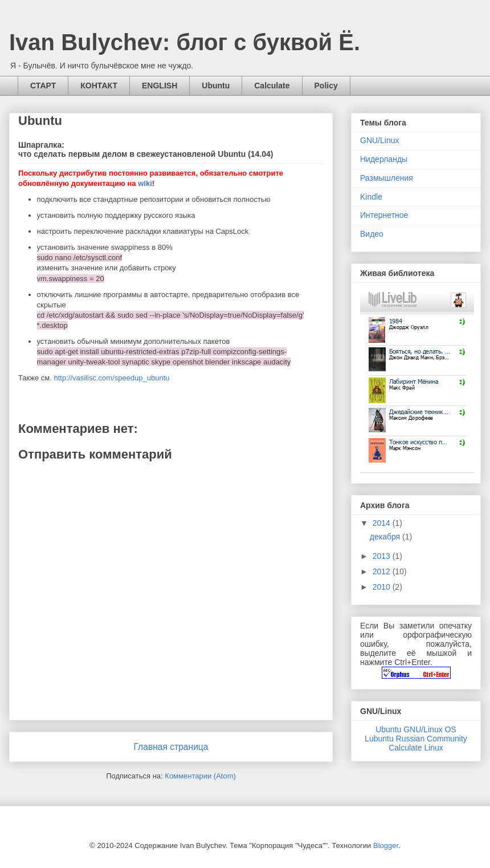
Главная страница (171, 747)
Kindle (371, 197)
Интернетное (384, 215)
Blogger (386, 845)
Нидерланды (384, 159)
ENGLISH (160, 86)
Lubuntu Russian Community (416, 739)
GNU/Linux (379, 140)
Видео (372, 234)
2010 (383, 587)
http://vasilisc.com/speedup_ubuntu (111, 378)
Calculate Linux (416, 748)
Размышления (387, 178)
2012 (383, 571)
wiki (145, 183)
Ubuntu (216, 86)
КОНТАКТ (99, 86)
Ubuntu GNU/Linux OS (416, 729)
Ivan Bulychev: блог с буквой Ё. (185, 42)
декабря (386, 537)
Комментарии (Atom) (200, 776)
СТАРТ (43, 86)
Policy (326, 86)
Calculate (272, 86)
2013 (383, 556)
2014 (383, 523)
